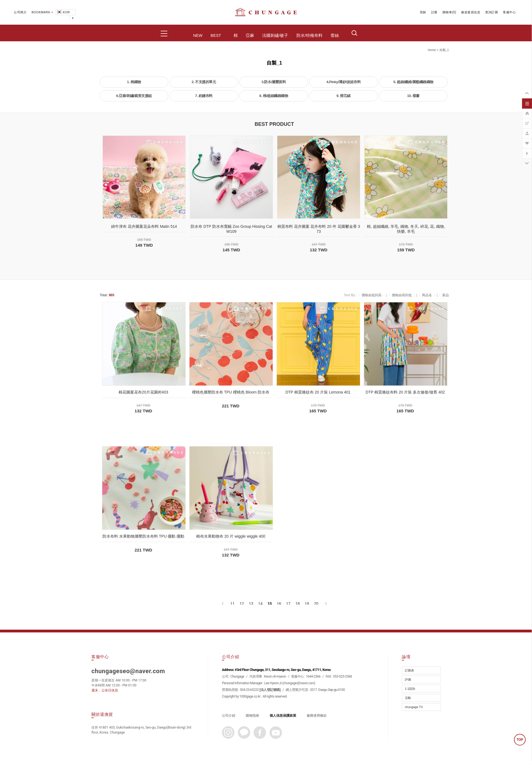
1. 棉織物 (134, 82)
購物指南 (252, 716)
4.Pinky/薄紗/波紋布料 (343, 82)
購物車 (447, 12)
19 (307, 604)
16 (279, 604)
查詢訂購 (492, 12)
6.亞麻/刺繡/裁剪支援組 (134, 96)
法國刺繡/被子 (275, 35)
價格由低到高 (372, 295)
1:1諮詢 (410, 689)
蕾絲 (335, 35)
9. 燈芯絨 (343, 96)
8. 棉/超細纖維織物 (274, 96)
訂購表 (409, 670)
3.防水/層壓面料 (274, 82)
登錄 (423, 12)
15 (270, 604)
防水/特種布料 (310, 35)
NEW (198, 35)
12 (242, 604)
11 (232, 604)
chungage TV (414, 707)
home (432, 50)
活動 (408, 698)
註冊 (434, 12)
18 (298, 604)
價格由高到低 (402, 295)
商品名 (427, 295)
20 (316, 604)
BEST (216, 35)
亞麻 (250, 35)
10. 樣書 (413, 96)
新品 (446, 295)
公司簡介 (20, 12)
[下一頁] (325, 604)
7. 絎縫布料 (204, 96)
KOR (63, 12)
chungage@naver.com (299, 683)
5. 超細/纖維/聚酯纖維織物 (413, 82)
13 (251, 604)
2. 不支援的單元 (204, 82)
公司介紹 (229, 716)
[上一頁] (223, 604)
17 (288, 604)
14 (260, 604)
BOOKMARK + (42, 12)
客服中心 (509, 12)
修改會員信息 (471, 12)
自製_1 (444, 50)
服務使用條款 (317, 716)
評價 (408, 680)
